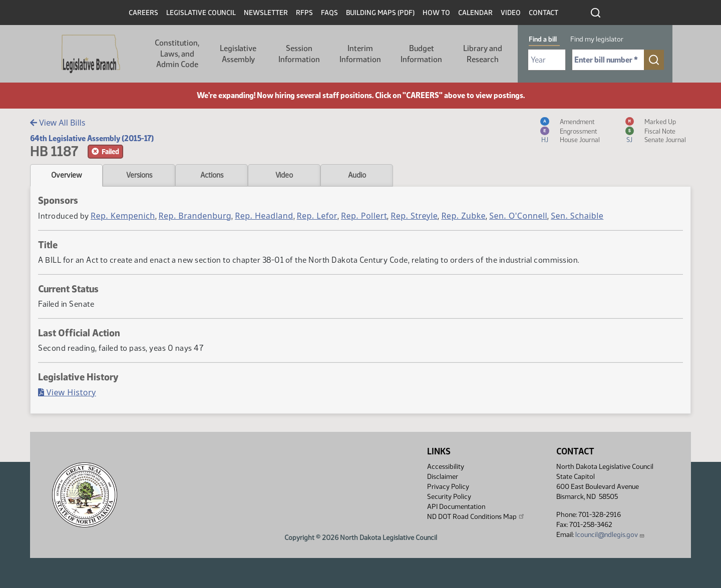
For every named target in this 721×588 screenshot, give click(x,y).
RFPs (304, 13)
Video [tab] (284, 175)
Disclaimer (443, 477)
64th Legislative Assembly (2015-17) (92, 138)
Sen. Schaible (577, 216)
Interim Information (360, 54)
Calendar (475, 13)
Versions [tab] (139, 175)
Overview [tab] (66, 175)
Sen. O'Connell (518, 216)
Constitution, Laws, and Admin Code (177, 54)
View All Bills (58, 123)
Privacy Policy (448, 487)
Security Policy (449, 497)
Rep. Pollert (364, 216)
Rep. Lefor (317, 216)
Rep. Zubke (463, 216)
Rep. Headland (264, 216)
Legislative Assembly (238, 54)
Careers (143, 13)
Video (511, 13)
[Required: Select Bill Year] (547, 60)
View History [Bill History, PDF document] (67, 392)
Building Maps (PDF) (380, 13)
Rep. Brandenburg (195, 216)
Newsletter (266, 13)
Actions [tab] (212, 175)
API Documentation (456, 507)
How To (436, 13)
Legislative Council (201, 13)
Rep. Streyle (414, 216)
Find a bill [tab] (543, 39)
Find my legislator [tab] (597, 39)
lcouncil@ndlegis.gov (610, 535)
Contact (544, 13)
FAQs (329, 13)
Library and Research (483, 54)
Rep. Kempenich (123, 216)
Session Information (299, 54)
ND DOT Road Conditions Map (476, 516)
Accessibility (446, 467)
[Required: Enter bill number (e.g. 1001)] (608, 60)
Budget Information (421, 54)
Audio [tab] (357, 175)
